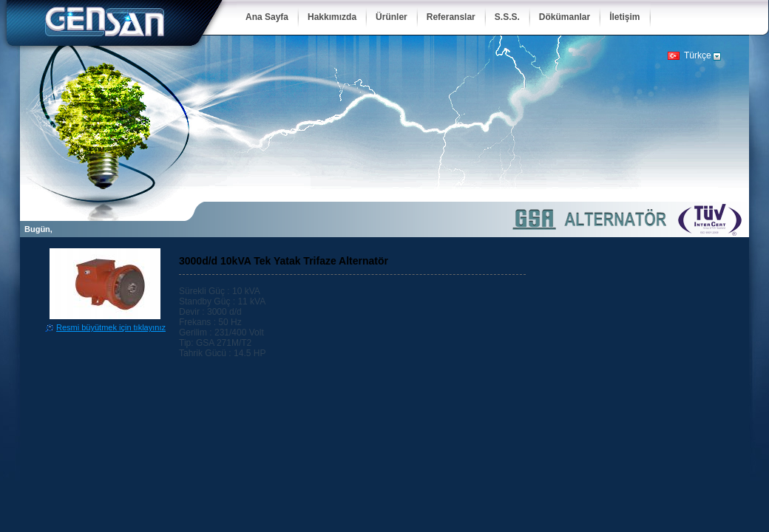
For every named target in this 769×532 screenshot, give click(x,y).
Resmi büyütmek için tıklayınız (111, 327)
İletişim (624, 17)
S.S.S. (507, 17)
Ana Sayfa (267, 17)
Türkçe (698, 55)
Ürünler (392, 17)
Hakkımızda (332, 17)
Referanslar (451, 17)
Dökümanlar (565, 17)
